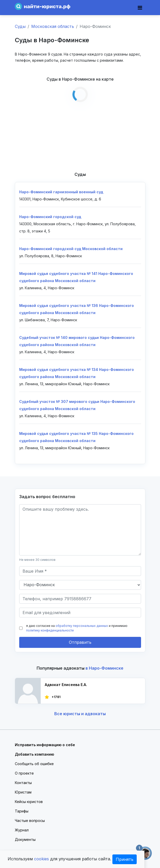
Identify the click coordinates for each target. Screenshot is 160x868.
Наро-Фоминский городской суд (50, 217)
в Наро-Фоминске (104, 668)
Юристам (23, 792)
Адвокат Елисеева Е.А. (66, 685)
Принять (125, 859)
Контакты (23, 783)
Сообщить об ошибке (34, 764)
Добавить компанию (34, 754)
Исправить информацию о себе (45, 745)
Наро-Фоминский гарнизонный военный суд (61, 192)
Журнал (22, 830)
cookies (41, 859)
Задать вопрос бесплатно (47, 497)
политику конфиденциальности (50, 630)
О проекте (24, 773)
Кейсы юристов (29, 802)
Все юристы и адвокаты (80, 714)
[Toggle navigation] (140, 8)
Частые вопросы (30, 821)
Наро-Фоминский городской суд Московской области (71, 249)
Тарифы (22, 811)
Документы (25, 839)
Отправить (80, 642)
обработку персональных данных (82, 626)
